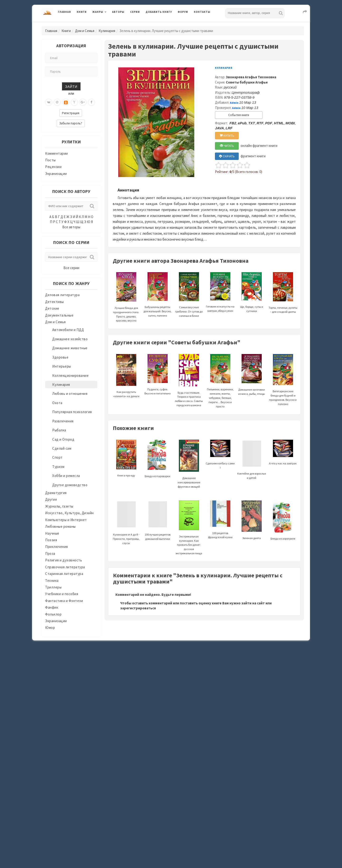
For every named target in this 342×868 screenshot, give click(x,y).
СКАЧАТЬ (227, 156)
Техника (52, 581)
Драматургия (56, 493)
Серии (135, 12)
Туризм (58, 467)
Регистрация (71, 113)
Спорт (57, 457)
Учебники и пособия (62, 594)
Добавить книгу (159, 12)
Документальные (59, 315)
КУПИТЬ (227, 136)
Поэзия (51, 540)
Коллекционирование (70, 376)
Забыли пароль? (71, 123)
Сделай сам (62, 448)
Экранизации (56, 174)
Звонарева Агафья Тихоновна (251, 77)
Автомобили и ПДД (68, 330)
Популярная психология (72, 412)
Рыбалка (59, 430)
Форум (183, 12)
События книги (239, 115)
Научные (52, 533)
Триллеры (53, 587)
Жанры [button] (98, 12)
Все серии (71, 268)
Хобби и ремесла (66, 476)
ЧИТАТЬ (227, 146)
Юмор (50, 628)
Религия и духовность (64, 560)
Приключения (57, 547)
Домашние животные (70, 348)
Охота (57, 403)
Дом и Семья (85, 31)
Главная (64, 12)
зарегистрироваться (138, 608)
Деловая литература (62, 295)
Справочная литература (65, 567)
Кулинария (107, 31)
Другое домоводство (70, 485)
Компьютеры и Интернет (66, 520)
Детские (52, 308)
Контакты (202, 12)
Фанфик (52, 607)
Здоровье (60, 357)
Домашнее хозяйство (70, 339)
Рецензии (53, 167)
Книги (82, 12)
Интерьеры (62, 366)
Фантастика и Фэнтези (64, 601)
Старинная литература (64, 574)
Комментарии (57, 153)
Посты (50, 160)
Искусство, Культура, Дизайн (69, 513)
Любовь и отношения (70, 394)
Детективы (55, 302)
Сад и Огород (63, 439)
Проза (50, 553)
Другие (51, 499)
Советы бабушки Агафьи (247, 82)
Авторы (118, 12)
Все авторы (71, 227)
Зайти (71, 86)
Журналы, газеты (59, 506)
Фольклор (53, 614)
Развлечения (63, 421)
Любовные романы (60, 526)
